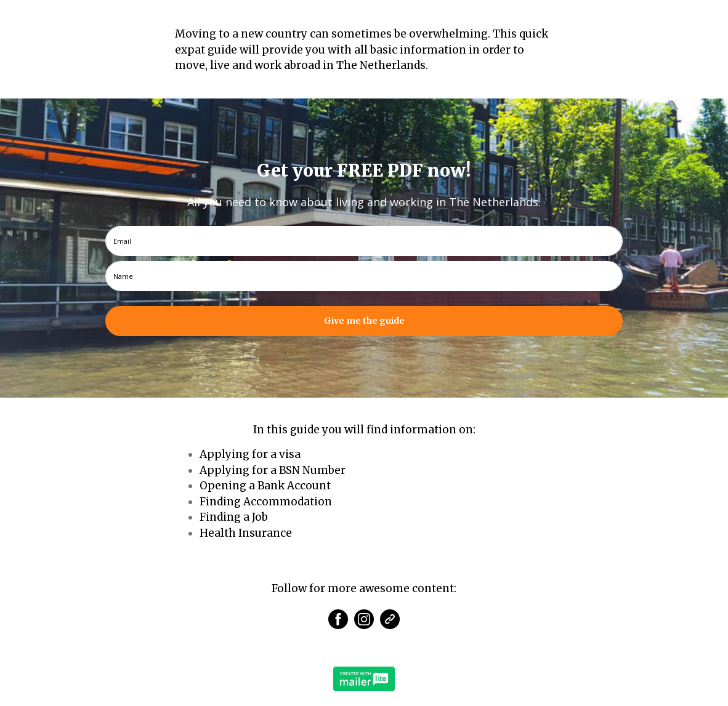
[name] (364, 276)
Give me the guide (364, 321)
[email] (364, 241)
